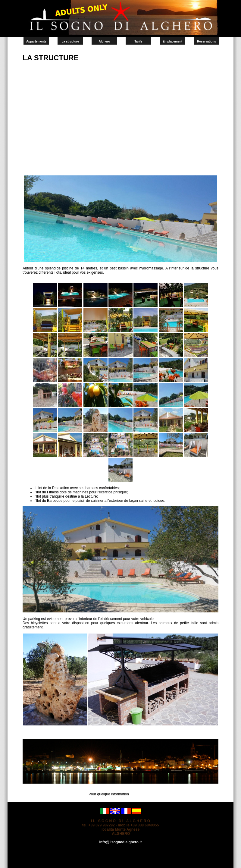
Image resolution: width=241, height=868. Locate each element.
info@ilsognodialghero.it (120, 842)
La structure (70, 41)
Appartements (36, 41)
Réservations (207, 41)
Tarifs (138, 41)
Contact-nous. (141, 794)
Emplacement (172, 41)
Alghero (105, 41)
